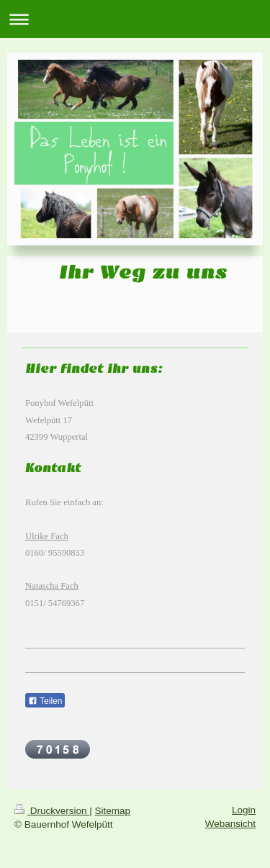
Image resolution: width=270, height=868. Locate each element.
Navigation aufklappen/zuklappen (135, 19)
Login (244, 810)
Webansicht (230, 824)
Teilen (45, 701)
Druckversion (52, 811)
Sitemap (113, 811)
